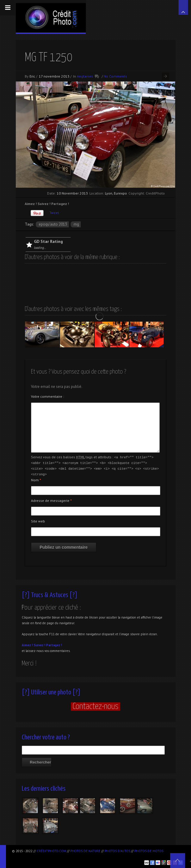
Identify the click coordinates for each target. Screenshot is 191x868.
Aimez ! (27, 644)
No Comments (115, 76)
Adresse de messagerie (51, 499)
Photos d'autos (117, 851)
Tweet (54, 213)
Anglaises (85, 76)
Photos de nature (85, 851)
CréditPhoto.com (51, 851)
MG (76, 224)
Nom (36, 479)
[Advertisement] (82, 856)
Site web (38, 520)
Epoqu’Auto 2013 (53, 224)
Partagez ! (54, 644)
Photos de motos (149, 851)
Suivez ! (39, 644)
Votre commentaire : (48, 396)
